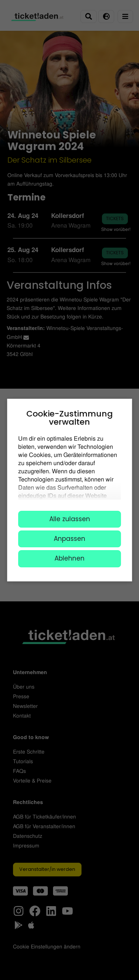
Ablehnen (69, 559)
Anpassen (69, 539)
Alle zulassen (70, 519)
